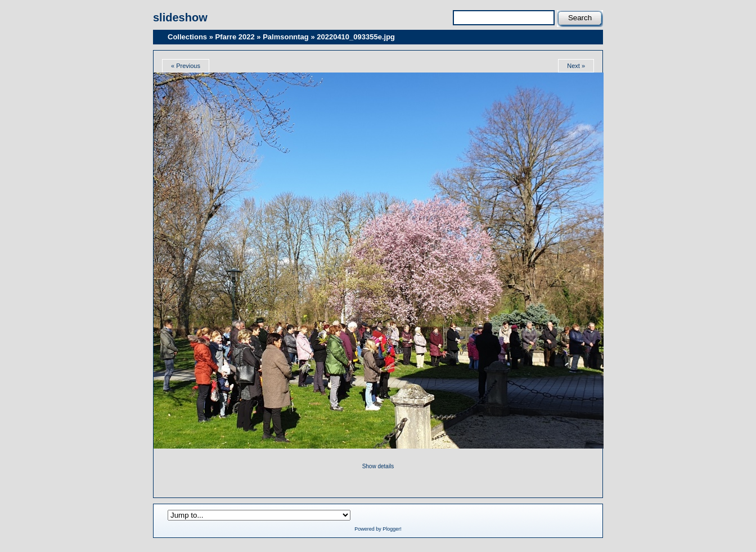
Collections (187, 37)
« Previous (186, 66)
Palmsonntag (286, 37)
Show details (378, 466)
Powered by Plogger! (378, 529)
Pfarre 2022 (235, 37)
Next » (576, 66)
